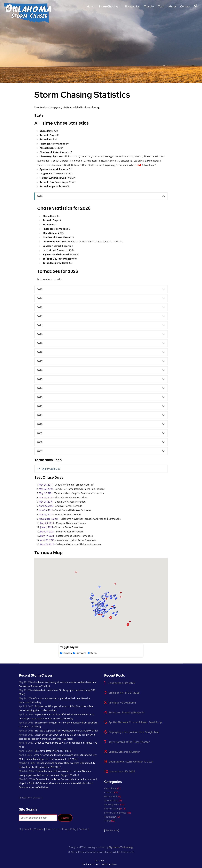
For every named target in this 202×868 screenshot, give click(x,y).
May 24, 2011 (46, 485)
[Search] (196, 5)
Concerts (109, 792)
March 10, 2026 (27, 763)
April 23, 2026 (26, 735)
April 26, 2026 (26, 714)
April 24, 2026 (26, 731)
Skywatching (132, 6)
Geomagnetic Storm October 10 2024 (131, 762)
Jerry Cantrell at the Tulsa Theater (129, 742)
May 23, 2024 (46, 497)
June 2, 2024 (47, 527)
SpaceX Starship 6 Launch (124, 752)
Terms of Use (53, 829)
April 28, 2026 (26, 706)
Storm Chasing (108, 6)
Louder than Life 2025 (122, 683)
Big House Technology (121, 847)
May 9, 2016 (45, 493)
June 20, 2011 (46, 510)
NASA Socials (111, 797)
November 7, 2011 (49, 519)
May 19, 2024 (47, 536)
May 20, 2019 (47, 523)
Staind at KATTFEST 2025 (124, 693)
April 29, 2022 (46, 506)
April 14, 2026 (26, 743)
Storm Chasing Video (115, 813)
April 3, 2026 (25, 755)
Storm (92, 653)
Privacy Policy (69, 829)
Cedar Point (110, 788)
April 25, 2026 (26, 723)
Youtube (39, 829)
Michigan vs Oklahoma (122, 703)
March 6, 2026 (26, 771)
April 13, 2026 (26, 751)
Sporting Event (112, 805)
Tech (161, 6)
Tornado (66, 653)
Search (65, 818)
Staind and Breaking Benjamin (126, 712)
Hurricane (80, 653)
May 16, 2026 (26, 698)
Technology (110, 817)
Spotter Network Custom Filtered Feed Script (135, 722)
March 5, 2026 (26, 779)
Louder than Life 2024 (122, 771)
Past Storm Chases (30, 798)
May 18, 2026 (26, 682)
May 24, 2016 (46, 502)
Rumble (28, 829)
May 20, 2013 (46, 514)
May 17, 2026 (26, 690)
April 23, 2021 (47, 540)
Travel (148, 6)
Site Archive (112, 830)
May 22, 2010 (46, 489)
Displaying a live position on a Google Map (134, 732)
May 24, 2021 (47, 532)
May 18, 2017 (47, 544)
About (172, 6)
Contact (185, 6)
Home (91, 6)
